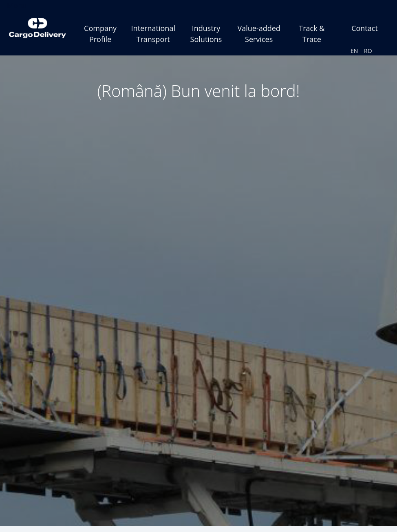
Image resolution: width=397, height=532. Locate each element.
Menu (17, 5)
